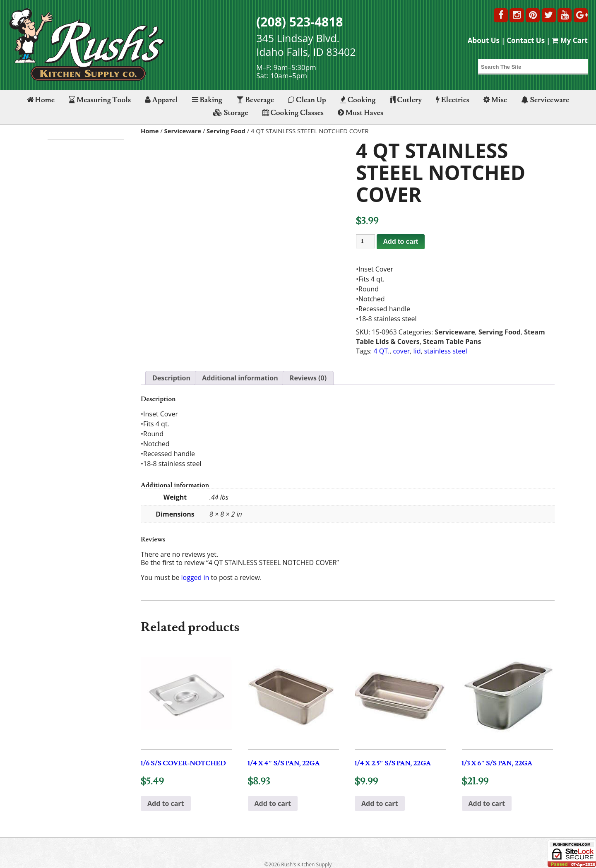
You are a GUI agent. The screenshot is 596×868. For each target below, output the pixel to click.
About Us (484, 40)
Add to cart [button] (166, 803)
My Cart (570, 40)
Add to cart (401, 242)
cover (401, 351)
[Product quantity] (365, 241)
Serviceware (545, 100)
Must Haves (360, 113)
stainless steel (446, 351)
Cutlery (406, 100)
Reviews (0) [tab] (308, 378)
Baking (207, 100)
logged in (195, 577)
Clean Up (307, 100)
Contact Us (526, 40)
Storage (231, 113)
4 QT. (381, 351)
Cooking (358, 100)
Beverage (255, 100)
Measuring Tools (100, 100)
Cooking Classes (293, 113)
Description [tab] (171, 378)
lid (417, 351)
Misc (495, 100)
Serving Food (226, 131)
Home (41, 100)
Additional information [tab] (240, 378)
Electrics (453, 100)
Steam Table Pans (452, 341)
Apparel (161, 100)
